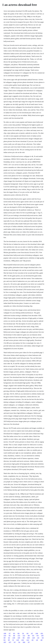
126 (37, 640)
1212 (28, 640)
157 (10, 633)
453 (14, 633)
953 (4, 640)
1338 (14, 638)
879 (38, 636)
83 (13, 640)
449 (4, 638)
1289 (5, 633)
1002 (24, 642)
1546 (37, 633)
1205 (19, 638)
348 (41, 640)
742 (23, 633)
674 (33, 636)
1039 (28, 638)
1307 (42, 636)
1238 (33, 638)
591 (10, 636)
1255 (5, 636)
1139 (18, 640)
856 (18, 633)
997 (9, 640)
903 (24, 638)
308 (29, 636)
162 (9, 638)
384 (14, 636)
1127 (24, 636)
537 (15, 642)
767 (29, 642)
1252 (23, 640)
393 (27, 633)
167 (32, 633)
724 (19, 642)
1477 (10, 642)
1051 (42, 633)
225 (38, 638)
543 (43, 638)
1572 (19, 636)
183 (33, 640)
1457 (5, 642)
